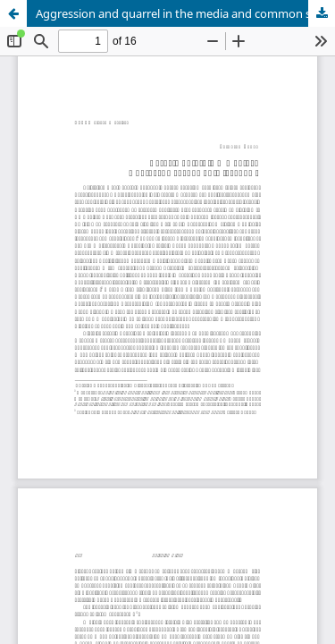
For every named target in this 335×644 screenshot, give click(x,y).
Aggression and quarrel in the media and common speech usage (185, 13)
